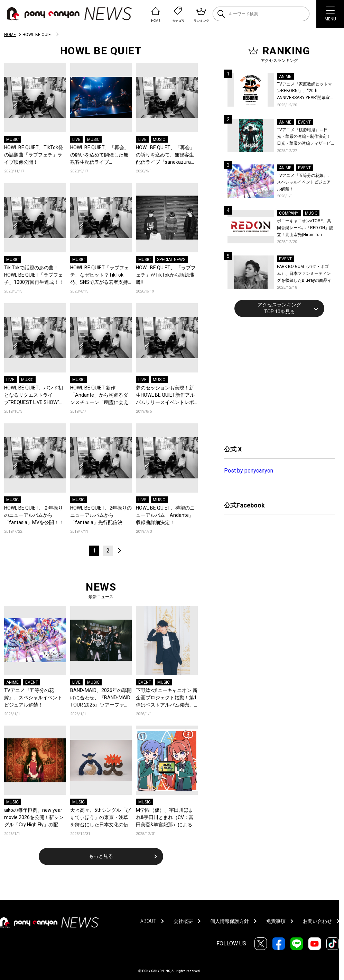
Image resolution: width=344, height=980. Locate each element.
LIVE (76, 140)
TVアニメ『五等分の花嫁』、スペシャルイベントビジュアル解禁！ (33, 698)
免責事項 (276, 921)
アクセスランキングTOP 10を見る (279, 308)
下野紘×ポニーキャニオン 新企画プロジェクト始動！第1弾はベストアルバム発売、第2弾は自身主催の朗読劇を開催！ (167, 698)
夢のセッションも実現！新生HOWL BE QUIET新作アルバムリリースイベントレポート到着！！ (165, 395)
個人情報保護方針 (230, 921)
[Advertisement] (276, 380)
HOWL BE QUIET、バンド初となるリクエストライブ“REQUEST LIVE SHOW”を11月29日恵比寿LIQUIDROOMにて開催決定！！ (34, 395)
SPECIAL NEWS (171, 260)
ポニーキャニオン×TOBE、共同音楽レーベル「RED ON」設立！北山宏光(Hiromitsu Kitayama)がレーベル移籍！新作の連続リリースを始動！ (305, 228)
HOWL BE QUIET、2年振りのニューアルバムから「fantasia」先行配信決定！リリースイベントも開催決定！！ (101, 516)
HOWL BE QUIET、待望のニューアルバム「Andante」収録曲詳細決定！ (165, 515)
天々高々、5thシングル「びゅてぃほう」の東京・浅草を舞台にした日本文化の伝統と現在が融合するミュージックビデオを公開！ (100, 818)
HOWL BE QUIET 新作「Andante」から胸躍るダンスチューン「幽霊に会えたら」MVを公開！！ (99, 395)
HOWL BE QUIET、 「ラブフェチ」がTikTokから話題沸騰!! (166, 275)
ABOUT (148, 921)
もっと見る (101, 856)
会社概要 (183, 921)
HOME (10, 35)
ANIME (12, 682)
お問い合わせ (317, 921)
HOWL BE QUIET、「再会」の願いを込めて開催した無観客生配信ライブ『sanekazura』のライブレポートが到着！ (100, 155)
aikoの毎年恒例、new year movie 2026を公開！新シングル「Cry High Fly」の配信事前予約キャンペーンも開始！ (34, 818)
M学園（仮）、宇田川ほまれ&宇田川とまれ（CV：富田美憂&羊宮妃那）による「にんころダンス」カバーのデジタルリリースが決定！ (165, 818)
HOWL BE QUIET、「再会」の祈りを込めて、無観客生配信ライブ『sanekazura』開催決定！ (166, 155)
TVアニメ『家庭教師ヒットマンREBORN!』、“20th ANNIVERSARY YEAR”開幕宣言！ (304, 92)
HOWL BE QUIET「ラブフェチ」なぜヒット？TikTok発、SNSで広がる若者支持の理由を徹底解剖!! (100, 275)
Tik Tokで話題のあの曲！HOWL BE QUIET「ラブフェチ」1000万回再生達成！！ (34, 275)
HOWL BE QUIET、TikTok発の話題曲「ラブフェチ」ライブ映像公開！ (34, 155)
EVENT (32, 682)
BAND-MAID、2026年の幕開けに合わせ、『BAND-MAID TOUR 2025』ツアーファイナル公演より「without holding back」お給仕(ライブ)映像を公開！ (101, 698)
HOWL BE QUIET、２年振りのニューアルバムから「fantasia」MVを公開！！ (34, 515)
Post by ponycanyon (249, 471)
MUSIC (12, 140)
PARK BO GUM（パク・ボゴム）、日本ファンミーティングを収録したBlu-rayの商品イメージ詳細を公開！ (304, 274)
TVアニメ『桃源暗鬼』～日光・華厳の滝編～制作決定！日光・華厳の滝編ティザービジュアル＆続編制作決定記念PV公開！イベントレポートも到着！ (304, 137)
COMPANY (289, 213)
